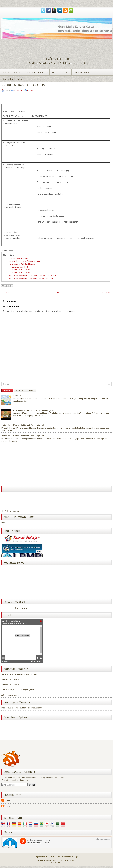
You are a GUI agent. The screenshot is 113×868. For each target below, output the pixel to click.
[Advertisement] (24, 465)
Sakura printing (8, 674)
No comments (33, 90)
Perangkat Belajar (38, 71)
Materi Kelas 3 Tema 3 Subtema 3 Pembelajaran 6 (22, 707)
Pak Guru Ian (58, 59)
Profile (19, 71)
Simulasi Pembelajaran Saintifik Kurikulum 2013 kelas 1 (32, 279)
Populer (7, 390)
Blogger (75, 857)
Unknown (8, 806)
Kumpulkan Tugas (12, 79)
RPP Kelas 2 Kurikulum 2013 (20, 273)
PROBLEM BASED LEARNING (23, 85)
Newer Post (7, 292)
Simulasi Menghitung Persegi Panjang (24, 261)
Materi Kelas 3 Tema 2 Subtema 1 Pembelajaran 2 (34, 410)
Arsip (31, 390)
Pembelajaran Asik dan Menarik (22, 264)
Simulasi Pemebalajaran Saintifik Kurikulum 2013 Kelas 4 (32, 276)
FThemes (48, 861)
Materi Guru (19, 90)
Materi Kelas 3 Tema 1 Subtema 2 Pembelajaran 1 (23, 436)
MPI (67, 71)
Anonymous (6, 679)
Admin (4, 690)
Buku (56, 71)
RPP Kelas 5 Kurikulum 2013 (20, 270)
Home (6, 72)
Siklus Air (17, 396)
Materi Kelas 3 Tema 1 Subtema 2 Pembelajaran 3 (23, 425)
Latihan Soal (82, 71)
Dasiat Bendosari (71, 861)
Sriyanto (61, 861)
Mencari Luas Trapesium (19, 258)
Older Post (106, 292)
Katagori (20, 390)
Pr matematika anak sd (18, 267)
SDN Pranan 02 (56, 863)
